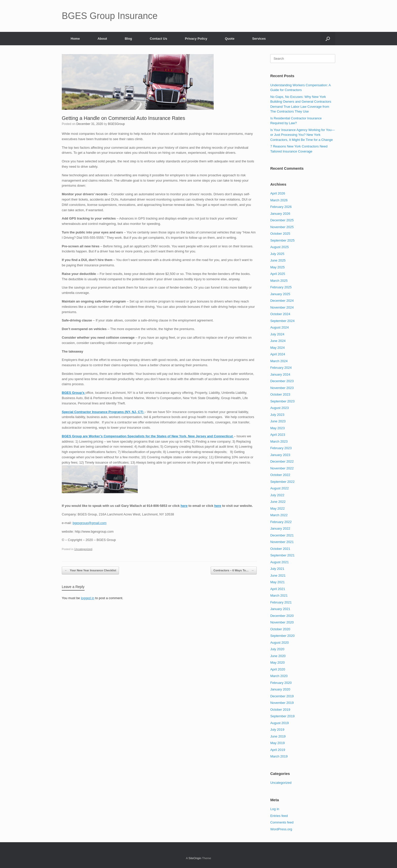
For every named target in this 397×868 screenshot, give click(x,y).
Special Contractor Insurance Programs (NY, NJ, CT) (103, 412)
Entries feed (279, 816)
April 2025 (278, 274)
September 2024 (282, 321)
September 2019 (282, 716)
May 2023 (277, 428)
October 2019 (280, 710)
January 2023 (280, 455)
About (102, 39)
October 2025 (280, 234)
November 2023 (282, 388)
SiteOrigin (195, 858)
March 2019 (279, 756)
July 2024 (277, 334)
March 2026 (279, 200)
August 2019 (279, 723)
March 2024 (279, 361)
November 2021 (282, 542)
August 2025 (279, 247)
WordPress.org (281, 829)
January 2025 (280, 294)
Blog (128, 39)
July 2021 (277, 569)
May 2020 (277, 663)
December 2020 (282, 616)
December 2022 (282, 461)
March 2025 (279, 281)
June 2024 (278, 341)
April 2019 (278, 750)
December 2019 (282, 696)
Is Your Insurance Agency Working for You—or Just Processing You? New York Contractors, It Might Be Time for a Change (302, 135)
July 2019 (277, 730)
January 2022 (280, 528)
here (184, 506)
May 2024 (277, 348)
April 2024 (278, 354)
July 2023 (277, 415)
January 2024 (280, 374)
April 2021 (278, 589)
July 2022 (277, 495)
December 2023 (282, 381)
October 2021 (280, 549)
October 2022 (280, 475)
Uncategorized (83, 549)
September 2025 (282, 240)
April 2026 (278, 193)
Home (75, 39)
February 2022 (281, 522)
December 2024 (282, 301)
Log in (275, 809)
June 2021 (278, 576)
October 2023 (280, 394)
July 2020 (277, 649)
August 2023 (279, 408)
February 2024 (281, 368)
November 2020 (282, 622)
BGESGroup (116, 124)
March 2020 (279, 676)
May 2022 (277, 508)
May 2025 (277, 267)
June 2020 (278, 656)
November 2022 (282, 468)
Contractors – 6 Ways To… (234, 570)
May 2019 (277, 743)
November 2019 (282, 703)
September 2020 (282, 636)
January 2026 (280, 214)
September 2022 (282, 482)
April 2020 (278, 669)
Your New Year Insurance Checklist (90, 570)
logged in (87, 598)
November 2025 (282, 227)
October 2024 (280, 314)
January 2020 (280, 689)
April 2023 (278, 435)
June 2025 (278, 260)
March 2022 (279, 515)
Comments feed (282, 822)
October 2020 (280, 629)
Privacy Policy (196, 39)
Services (259, 39)
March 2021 (279, 595)
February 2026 (281, 207)
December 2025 (282, 220)
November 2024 (282, 307)
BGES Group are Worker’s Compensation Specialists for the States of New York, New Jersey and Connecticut (148, 436)
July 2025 (277, 254)
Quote (230, 39)
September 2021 (282, 555)
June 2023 (278, 421)
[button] (328, 39)
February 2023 (281, 448)
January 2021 (280, 609)
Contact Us (159, 39)
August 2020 (279, 643)
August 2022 (279, 488)
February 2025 (281, 287)
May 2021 (277, 582)
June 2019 (278, 736)
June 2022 (278, 502)
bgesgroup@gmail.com (90, 523)
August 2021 (279, 562)
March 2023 (279, 441)
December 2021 (282, 535)
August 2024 (279, 327)
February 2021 (281, 602)
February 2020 (281, 683)
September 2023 (282, 401)
